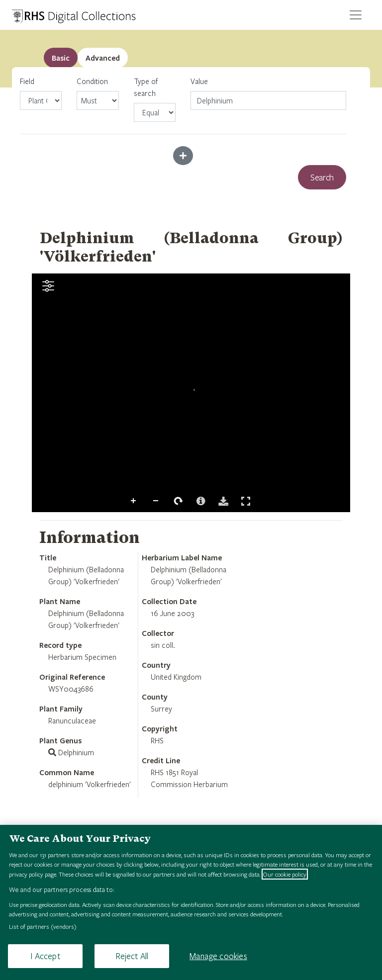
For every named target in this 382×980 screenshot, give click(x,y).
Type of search (155, 99)
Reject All (132, 956)
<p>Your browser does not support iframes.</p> (191, 393)
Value (199, 81)
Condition (97, 93)
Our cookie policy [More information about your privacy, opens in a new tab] (285, 874)
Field (41, 93)
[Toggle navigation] (356, 15)
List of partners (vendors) (43, 926)
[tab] (103, 58)
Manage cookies (218, 956)
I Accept (45, 956)
